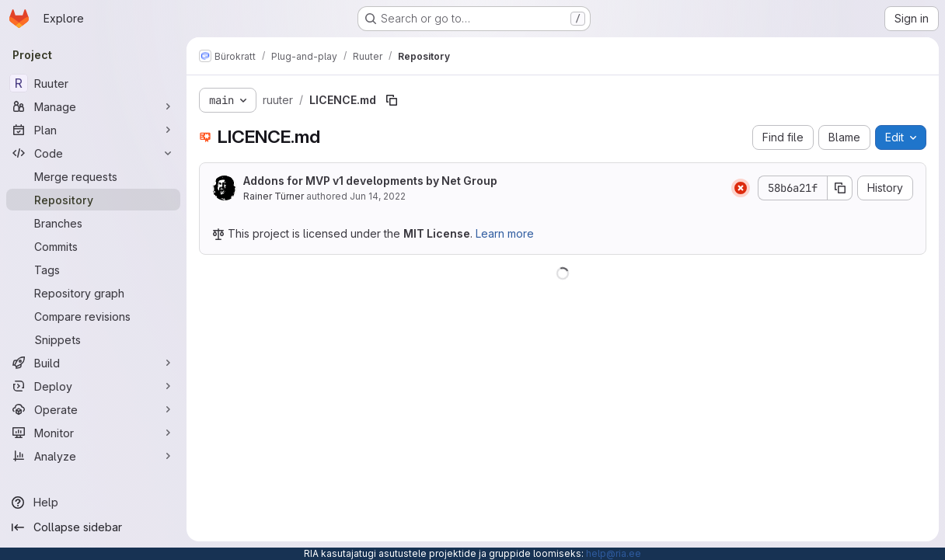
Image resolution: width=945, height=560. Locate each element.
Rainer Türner (274, 196)
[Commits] (93, 246)
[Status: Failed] (741, 188)
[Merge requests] (93, 176)
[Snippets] (93, 339)
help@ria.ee (614, 553)
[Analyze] (93, 456)
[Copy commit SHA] (840, 188)
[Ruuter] (93, 83)
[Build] (93, 363)
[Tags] (93, 270)
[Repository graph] (93, 293)
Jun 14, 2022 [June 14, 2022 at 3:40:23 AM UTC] (378, 196)
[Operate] (93, 409)
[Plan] (93, 130)
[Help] (93, 503)
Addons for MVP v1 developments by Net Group (370, 181)
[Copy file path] (392, 100)
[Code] (93, 153)
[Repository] (93, 200)
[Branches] (93, 223)
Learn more (505, 233)
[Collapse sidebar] (93, 527)
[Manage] (93, 106)
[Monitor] (93, 433)
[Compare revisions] (93, 316)
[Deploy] (93, 386)
